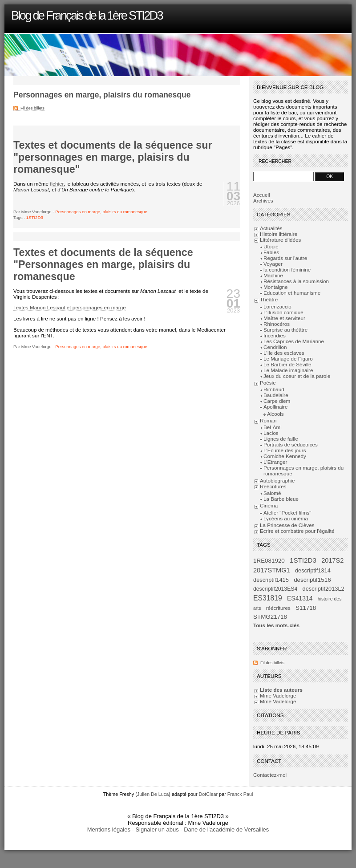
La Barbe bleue (281, 499)
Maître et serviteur (284, 318)
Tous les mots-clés (276, 625)
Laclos (271, 433)
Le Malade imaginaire (288, 370)
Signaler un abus (157, 829)
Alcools (275, 414)
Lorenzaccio (277, 306)
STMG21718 (270, 617)
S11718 (306, 608)
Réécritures (273, 486)
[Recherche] (283, 176)
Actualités (271, 228)
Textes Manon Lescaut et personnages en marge (70, 307)
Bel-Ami (273, 427)
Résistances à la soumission (296, 281)
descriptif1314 (313, 570)
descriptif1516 (312, 580)
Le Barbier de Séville (287, 364)
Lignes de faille (281, 439)
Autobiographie (277, 481)
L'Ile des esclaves (284, 353)
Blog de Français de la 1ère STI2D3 (87, 15)
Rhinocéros (277, 324)
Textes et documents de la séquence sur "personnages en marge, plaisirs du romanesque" (113, 157)
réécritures (278, 608)
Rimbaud (274, 389)
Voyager (273, 264)
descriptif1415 (271, 580)
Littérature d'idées (280, 240)
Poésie (268, 383)
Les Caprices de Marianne (294, 341)
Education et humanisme (292, 293)
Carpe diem (277, 401)
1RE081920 (269, 561)
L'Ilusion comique (283, 312)
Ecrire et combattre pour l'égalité (297, 531)
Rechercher (275, 161)
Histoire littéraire (279, 234)
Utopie (271, 246)
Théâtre (269, 299)
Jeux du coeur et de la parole (297, 376)
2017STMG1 (272, 570)
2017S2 (332, 560)
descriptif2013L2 (324, 589)
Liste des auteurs (281, 690)
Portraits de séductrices (291, 444)
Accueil (262, 195)
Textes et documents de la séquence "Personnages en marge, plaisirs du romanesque (103, 264)
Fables (271, 252)
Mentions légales (109, 829)
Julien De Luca (153, 794)
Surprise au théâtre (285, 330)
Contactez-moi (270, 775)
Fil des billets (32, 108)
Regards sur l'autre (285, 258)
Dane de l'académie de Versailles (226, 829)
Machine (273, 275)
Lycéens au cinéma (286, 518)
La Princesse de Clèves (287, 525)
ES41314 (300, 598)
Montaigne (275, 287)
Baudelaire (276, 395)
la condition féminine (287, 270)
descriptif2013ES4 (275, 589)
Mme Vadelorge (278, 696)
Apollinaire (275, 407)
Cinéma (269, 505)
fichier (57, 184)
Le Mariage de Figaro (288, 359)
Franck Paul (240, 794)
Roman (268, 420)
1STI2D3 (35, 217)
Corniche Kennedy (285, 456)
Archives (263, 201)
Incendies (275, 335)
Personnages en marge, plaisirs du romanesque (101, 212)
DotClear (208, 794)
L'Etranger (275, 462)
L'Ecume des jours (285, 450)
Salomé (272, 493)
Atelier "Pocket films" (287, 513)
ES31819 (268, 598)
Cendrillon (275, 347)
